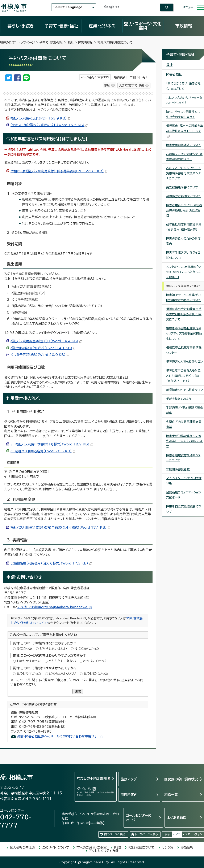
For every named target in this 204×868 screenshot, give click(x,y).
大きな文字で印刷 (131, 85)
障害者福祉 (86, 42)
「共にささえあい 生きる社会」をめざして (183, 86)
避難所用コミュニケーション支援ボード (184, 495)
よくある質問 (177, 818)
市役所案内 (129, 795)
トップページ (27, 42)
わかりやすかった (29, 661)
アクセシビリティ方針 (104, 851)
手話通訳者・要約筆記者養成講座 (185, 410)
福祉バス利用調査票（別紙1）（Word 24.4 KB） (46, 341)
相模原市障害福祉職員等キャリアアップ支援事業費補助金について (184, 333)
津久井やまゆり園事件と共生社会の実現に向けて (183, 114)
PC (178, 834)
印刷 (107, 85)
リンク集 (168, 848)
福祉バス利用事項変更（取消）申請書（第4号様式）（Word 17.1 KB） (60, 527)
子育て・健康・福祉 (61, 26)
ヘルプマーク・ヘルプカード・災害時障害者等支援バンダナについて (184, 173)
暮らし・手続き (21, 26)
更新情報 (187, 848)
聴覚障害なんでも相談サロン (184, 390)
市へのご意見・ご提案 (91, 848)
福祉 (71, 42)
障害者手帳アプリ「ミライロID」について (183, 255)
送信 (78, 691)
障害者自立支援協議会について (184, 509)
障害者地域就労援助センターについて (183, 458)
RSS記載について (141, 848)
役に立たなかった (87, 649)
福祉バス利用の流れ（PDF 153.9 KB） (40, 118)
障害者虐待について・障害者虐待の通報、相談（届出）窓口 (184, 210)
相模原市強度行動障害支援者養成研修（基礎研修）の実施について (184, 314)
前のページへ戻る (115, 834)
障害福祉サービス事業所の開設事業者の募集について (184, 298)
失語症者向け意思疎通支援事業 (184, 424)
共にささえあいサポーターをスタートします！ (184, 100)
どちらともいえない (53, 649)
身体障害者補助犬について (184, 196)
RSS (117, 848)
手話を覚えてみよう (179, 399)
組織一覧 (171, 795)
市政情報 (184, 26)
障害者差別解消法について (184, 145)
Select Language (68, 7)
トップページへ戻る (146, 834)
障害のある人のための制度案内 (183, 241)
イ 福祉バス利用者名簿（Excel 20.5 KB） (43, 451)
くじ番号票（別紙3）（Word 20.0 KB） (40, 355)
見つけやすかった (29, 674)
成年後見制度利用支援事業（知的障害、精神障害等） (184, 227)
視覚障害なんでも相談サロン (184, 362)
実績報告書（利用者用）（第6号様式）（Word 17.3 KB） (51, 563)
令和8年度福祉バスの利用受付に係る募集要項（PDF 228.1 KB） (59, 171)
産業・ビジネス (102, 26)
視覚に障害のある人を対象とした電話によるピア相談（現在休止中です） (183, 376)
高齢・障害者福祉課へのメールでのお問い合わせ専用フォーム (60, 736)
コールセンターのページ (139, 818)
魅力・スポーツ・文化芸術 (143, 26)
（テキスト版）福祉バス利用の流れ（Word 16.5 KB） (49, 125)
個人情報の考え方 (22, 848)
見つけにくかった (96, 674)
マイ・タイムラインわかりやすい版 (184, 481)
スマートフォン (194, 834)
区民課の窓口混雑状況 (181, 779)
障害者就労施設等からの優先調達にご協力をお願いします (185, 441)
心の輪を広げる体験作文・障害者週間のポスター (184, 157)
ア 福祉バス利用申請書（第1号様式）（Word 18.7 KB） (52, 444)
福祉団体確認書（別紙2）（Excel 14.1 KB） (43, 348)
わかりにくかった (95, 661)
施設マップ (129, 779)
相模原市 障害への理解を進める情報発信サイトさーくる (185, 131)
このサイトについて (56, 848)
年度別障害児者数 (178, 469)
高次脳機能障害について (182, 187)
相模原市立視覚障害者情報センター (184, 350)
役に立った (24, 649)
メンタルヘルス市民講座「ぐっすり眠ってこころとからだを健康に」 (184, 272)
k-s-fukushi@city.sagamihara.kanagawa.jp (55, 607)
